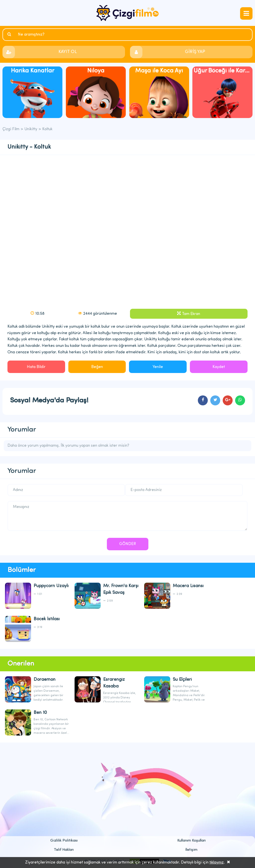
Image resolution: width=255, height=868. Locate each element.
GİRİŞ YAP (195, 52)
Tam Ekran (191, 314)
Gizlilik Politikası (64, 841)
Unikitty (31, 129)
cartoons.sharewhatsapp (240, 400)
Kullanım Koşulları (191, 841)
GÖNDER (128, 544)
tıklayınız (217, 863)
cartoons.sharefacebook (203, 400)
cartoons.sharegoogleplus (228, 400)
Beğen (97, 367)
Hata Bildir (36, 367)
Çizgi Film (127, 13)
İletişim (191, 850)
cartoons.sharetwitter (215, 400)
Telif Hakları (64, 850)
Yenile (158, 367)
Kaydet (219, 367)
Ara (10, 34)
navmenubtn (246, 13)
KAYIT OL (68, 52)
